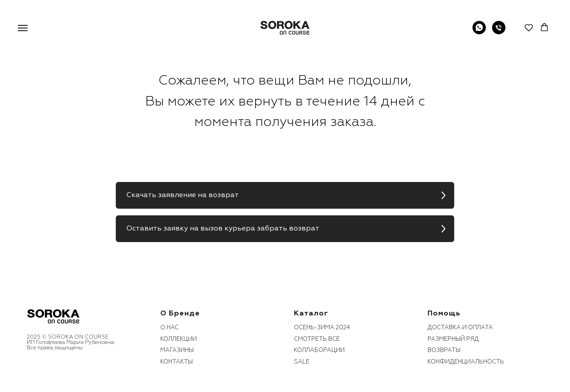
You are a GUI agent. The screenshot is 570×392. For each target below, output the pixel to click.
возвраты (444, 350)
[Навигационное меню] (23, 28)
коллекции (179, 339)
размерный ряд (453, 339)
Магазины (177, 350)
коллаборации (319, 350)
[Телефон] (499, 32)
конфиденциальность (466, 362)
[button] (529, 27)
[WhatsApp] (479, 32)
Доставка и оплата (460, 327)
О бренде (180, 313)
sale (302, 362)
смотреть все (317, 339)
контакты (177, 362)
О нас (169, 327)
